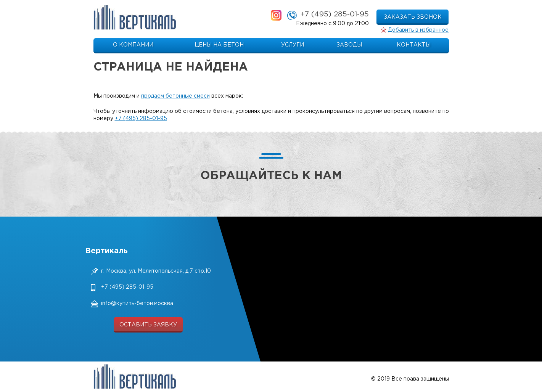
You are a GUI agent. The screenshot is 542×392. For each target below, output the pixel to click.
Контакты (414, 45)
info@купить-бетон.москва (137, 304)
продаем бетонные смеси (175, 96)
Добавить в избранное (418, 30)
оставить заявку (148, 325)
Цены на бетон (219, 45)
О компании (133, 45)
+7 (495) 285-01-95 (335, 14)
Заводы (349, 45)
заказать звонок (413, 17)
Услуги (293, 45)
